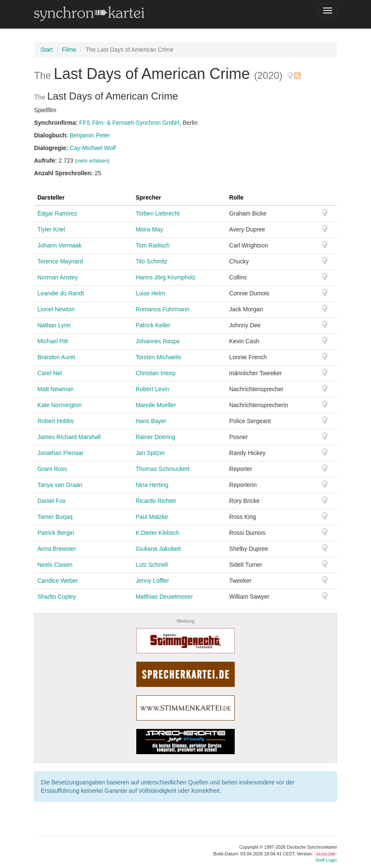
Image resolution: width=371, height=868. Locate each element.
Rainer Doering (155, 437)
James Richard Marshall (69, 437)
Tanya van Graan (60, 485)
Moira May (149, 229)
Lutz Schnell (151, 565)
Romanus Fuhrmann (162, 309)
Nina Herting (152, 485)
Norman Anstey (58, 277)
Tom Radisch (152, 245)
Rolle (236, 197)
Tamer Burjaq (55, 517)
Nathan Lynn (54, 325)
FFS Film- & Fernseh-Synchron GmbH (129, 123)
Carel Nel (50, 373)
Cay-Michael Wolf (93, 148)
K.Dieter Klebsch (157, 533)
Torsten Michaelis (158, 357)
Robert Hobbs (56, 421)
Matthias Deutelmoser (164, 597)
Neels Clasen (55, 565)
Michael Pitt (53, 341)
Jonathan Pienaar (61, 453)
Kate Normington (60, 405)
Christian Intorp (155, 373)
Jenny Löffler (152, 581)
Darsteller (51, 197)
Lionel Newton (56, 309)
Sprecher (148, 197)
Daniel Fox (52, 501)
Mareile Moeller (156, 405)
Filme (69, 50)
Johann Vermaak (60, 245)
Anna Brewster (57, 549)
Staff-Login (326, 860)
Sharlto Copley (57, 597)
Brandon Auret (56, 357)
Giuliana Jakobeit (158, 549)
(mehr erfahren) (92, 161)
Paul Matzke (152, 517)
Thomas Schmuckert (162, 469)
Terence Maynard (60, 261)
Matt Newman (56, 389)
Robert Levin (152, 389)
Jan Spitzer (150, 453)
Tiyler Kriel (51, 229)
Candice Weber (58, 581)
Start (47, 50)
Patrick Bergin (56, 533)
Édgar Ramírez (57, 213)
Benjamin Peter (90, 135)
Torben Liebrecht (157, 213)
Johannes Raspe (158, 341)
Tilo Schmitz (151, 261)
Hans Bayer (151, 421)
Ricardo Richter (156, 501)
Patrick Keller (153, 325)
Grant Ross (52, 469)
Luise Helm (150, 293)
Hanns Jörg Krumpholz (165, 277)
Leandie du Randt (61, 293)
